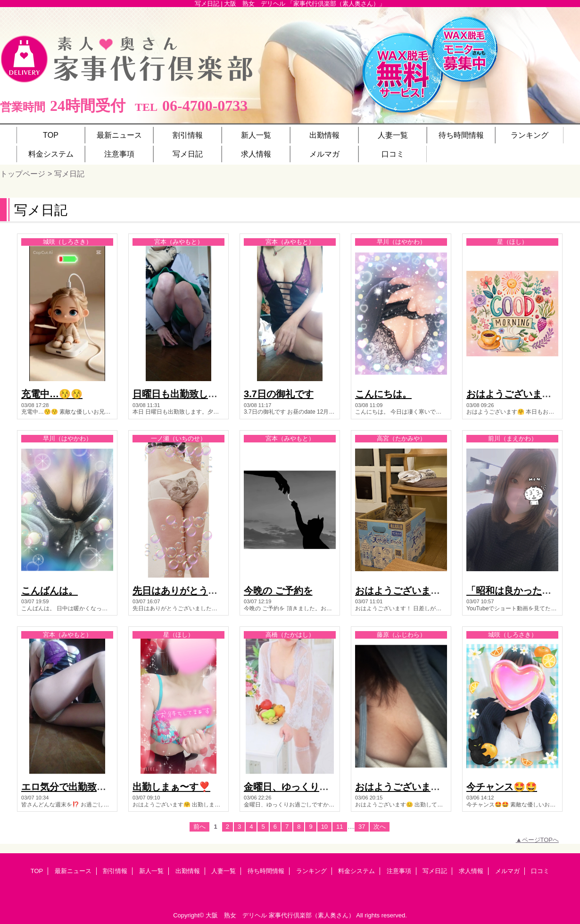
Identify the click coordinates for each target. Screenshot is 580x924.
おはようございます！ (402, 591)
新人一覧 (151, 871)
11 (340, 827)
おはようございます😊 (403, 787)
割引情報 (115, 871)
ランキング (311, 871)
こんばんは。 (50, 591)
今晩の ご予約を (278, 591)
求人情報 (471, 871)
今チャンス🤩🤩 (502, 787)
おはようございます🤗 (515, 394)
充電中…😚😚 (52, 394)
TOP (51, 135)
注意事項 (399, 871)
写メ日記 (435, 871)
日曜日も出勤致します (180, 394)
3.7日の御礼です (279, 394)
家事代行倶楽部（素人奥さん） (312, 915)
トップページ (23, 174)
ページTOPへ (541, 840)
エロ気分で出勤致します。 (78, 787)
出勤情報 (188, 871)
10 (324, 827)
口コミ (540, 871)
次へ (380, 827)
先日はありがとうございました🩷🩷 (210, 591)
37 (362, 827)
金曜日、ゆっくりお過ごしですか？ (319, 787)
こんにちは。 (383, 394)
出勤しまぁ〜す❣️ (171, 787)
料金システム (356, 871)
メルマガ (507, 871)
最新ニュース (73, 871)
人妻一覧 (224, 871)
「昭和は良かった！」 (514, 591)
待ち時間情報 (266, 871)
